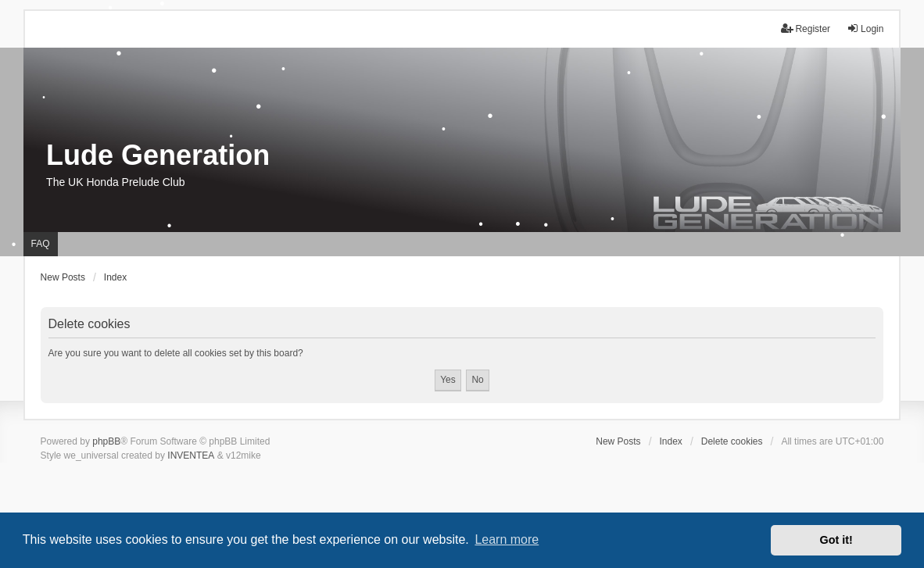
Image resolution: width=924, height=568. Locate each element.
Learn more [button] (507, 539)
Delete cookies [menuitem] (732, 441)
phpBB (106, 441)
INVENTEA (191, 455)
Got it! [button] (836, 540)
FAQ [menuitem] (41, 244)
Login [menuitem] (865, 29)
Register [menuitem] (806, 29)
